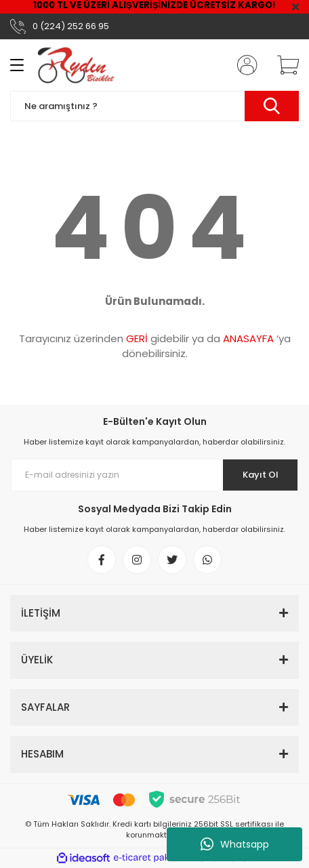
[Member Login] (243, 65)
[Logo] (76, 65)
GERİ (137, 338)
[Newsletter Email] (154, 475)
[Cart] (283, 65)
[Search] (154, 106)
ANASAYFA (248, 338)
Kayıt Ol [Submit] (261, 475)
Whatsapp (235, 844)
